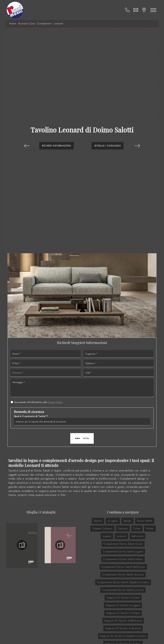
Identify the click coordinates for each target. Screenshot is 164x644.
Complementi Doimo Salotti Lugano (123, 551)
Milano (150, 528)
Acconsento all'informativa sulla (38, 402)
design (127, 521)
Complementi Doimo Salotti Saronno (123, 575)
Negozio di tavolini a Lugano (123, 605)
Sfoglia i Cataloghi (108, 146)
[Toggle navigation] (153, 10)
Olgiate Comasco (103, 528)
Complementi (44, 24)
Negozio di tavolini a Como (123, 598)
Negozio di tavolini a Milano (123, 613)
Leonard (58, 24)
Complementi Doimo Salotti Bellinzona (123, 567)
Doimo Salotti (145, 521)
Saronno (123, 528)
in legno (113, 521)
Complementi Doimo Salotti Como (123, 544)
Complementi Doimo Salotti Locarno (123, 590)
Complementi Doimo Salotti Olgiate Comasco (123, 582)
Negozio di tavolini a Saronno (123, 628)
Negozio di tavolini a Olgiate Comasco (123, 636)
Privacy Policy (55, 402)
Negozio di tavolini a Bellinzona (123, 621)
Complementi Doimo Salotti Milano (123, 559)
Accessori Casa (27, 24)
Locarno (122, 536)
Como (137, 528)
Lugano (107, 536)
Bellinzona (137, 536)
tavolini (98, 521)
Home (13, 24)
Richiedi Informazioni (57, 146)
